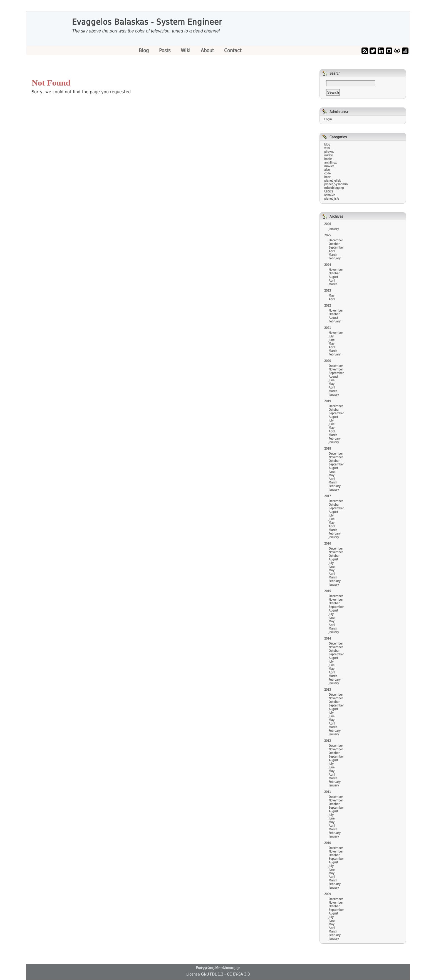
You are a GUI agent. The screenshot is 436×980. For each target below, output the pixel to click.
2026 (328, 224)
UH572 (329, 191)
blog (327, 145)
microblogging (334, 188)
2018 (328, 449)
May (332, 296)
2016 (328, 544)
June (332, 340)
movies (329, 166)
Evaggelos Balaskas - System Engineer (147, 22)
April (332, 251)
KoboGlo (330, 195)
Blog (144, 50)
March (333, 255)
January (334, 229)
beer (327, 177)
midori (329, 155)
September (336, 248)
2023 (328, 291)
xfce (327, 170)
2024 (328, 265)
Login (328, 119)
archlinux (330, 163)
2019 (328, 401)
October (334, 244)
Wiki (186, 50)
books (328, 159)
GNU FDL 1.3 (212, 974)
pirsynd (329, 152)
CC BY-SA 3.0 (238, 974)
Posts (165, 50)
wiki (327, 148)
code (327, 173)
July (331, 336)
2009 (328, 894)
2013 (328, 690)
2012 (328, 741)
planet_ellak (333, 181)
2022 (328, 306)
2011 (328, 792)
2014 (328, 639)
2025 (328, 235)
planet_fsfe (332, 199)
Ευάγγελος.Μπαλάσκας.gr (218, 968)
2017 (328, 496)
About (208, 50)
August (333, 277)
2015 (328, 591)
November (336, 270)
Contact (233, 50)
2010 (328, 843)
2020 (328, 361)
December (336, 240)
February (335, 258)
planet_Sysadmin (336, 184)
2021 (328, 328)
